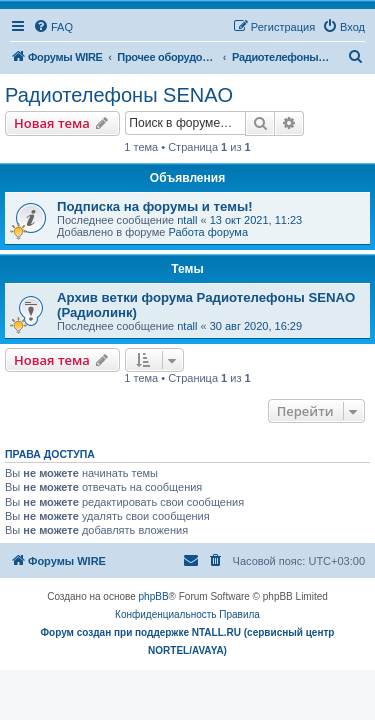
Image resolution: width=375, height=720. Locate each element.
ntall (187, 220)
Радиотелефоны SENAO (119, 95)
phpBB (154, 596)
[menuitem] (53, 27)
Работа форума (208, 232)
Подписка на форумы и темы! (155, 206)
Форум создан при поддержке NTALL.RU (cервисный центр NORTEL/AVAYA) (188, 641)
